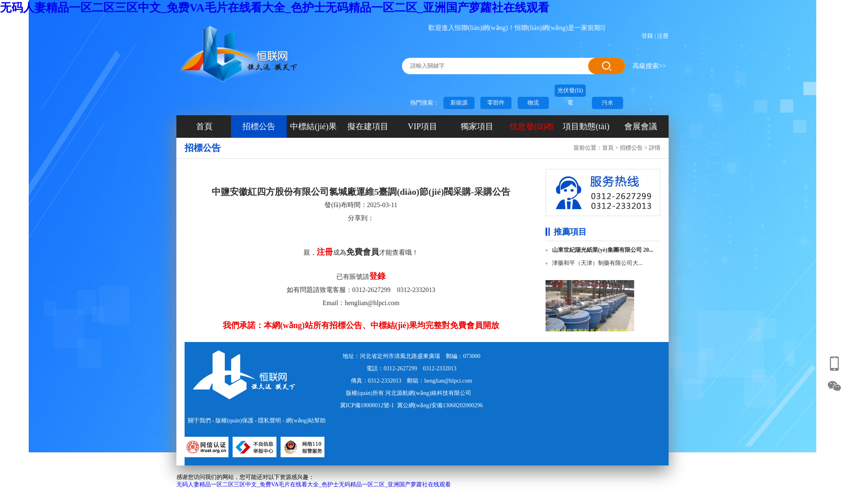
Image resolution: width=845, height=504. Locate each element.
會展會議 (641, 126)
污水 (607, 103)
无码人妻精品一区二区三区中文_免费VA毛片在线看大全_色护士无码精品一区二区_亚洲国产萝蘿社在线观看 (275, 8)
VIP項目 (422, 126)
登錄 (647, 36)
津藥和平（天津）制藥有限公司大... (597, 263)
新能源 (459, 103)
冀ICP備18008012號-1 (367, 405)
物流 (533, 103)
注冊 (663, 36)
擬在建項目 (368, 126)
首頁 (204, 126)
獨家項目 (477, 126)
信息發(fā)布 (532, 126)
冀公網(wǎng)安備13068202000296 (440, 405)
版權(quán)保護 (234, 421)
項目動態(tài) (586, 126)
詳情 (655, 148)
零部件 (496, 103)
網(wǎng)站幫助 (306, 421)
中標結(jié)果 (313, 126)
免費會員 (363, 252)
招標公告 (259, 126)
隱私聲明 (269, 421)
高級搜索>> (649, 66)
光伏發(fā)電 (570, 92)
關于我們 (199, 421)
